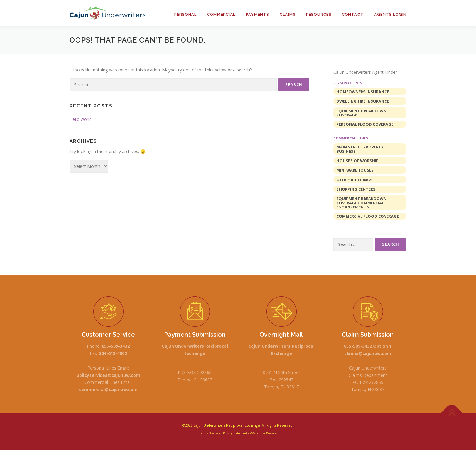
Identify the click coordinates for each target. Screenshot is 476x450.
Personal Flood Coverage (365, 124)
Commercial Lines (351, 138)
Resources (319, 14)
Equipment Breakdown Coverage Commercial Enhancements (361, 203)
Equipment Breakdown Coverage (361, 113)
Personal (185, 14)
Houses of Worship (357, 161)
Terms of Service (210, 433)
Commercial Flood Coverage (368, 216)
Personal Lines (348, 83)
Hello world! (81, 119)
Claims (288, 14)
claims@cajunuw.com (368, 353)
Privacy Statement (235, 433)
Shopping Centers (356, 189)
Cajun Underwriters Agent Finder (365, 72)
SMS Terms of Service (263, 433)
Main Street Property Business (360, 149)
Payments (258, 14)
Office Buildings (354, 180)
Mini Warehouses (355, 170)
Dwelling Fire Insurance (363, 101)
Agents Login (390, 14)
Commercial (221, 14)
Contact (353, 14)
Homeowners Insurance (363, 92)
